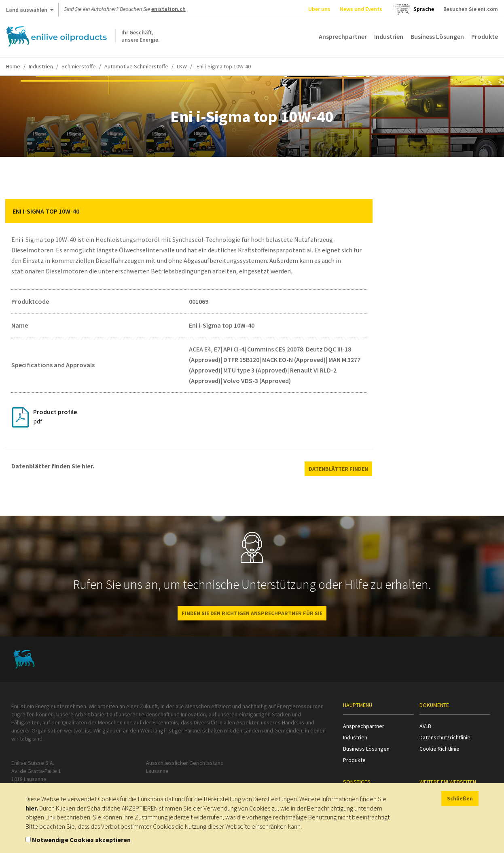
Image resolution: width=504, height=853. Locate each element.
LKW (182, 66)
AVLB (425, 726)
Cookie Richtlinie (439, 749)
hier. (32, 808)
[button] (360, 211)
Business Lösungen (437, 36)
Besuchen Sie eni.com (471, 9)
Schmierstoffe (79, 66)
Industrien (389, 36)
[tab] (189, 211)
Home (13, 66)
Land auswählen (30, 11)
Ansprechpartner (343, 36)
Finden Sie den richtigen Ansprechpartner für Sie (252, 613)
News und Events (361, 9)
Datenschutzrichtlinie (445, 737)
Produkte (485, 36)
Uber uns (319, 9)
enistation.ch (168, 9)
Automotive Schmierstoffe (136, 66)
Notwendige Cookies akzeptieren (81, 840)
